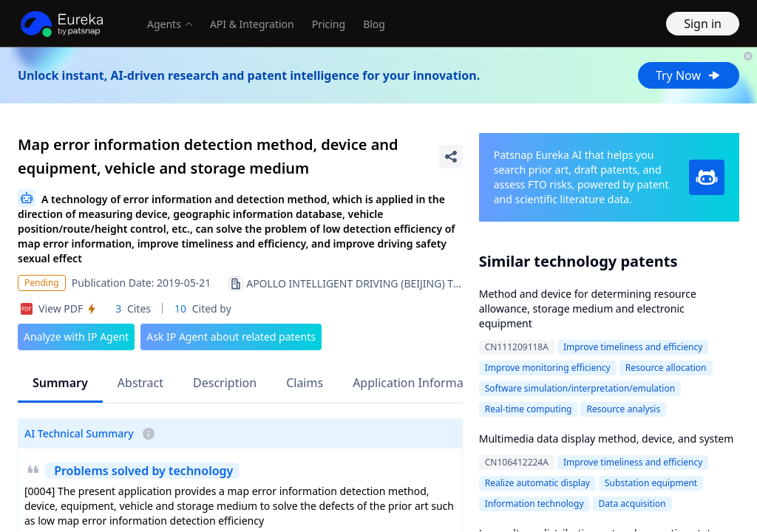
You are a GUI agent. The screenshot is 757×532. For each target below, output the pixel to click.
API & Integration (252, 24)
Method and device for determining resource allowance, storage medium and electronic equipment (588, 308)
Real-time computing (529, 409)
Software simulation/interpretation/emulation (580, 388)
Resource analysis (623, 409)
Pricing (329, 24)
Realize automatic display (537, 483)
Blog (374, 24)
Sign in (703, 24)
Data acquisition (632, 504)
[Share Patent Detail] (451, 157)
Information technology (534, 504)
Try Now (689, 75)
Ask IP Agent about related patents (231, 337)
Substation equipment (651, 483)
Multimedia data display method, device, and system (607, 439)
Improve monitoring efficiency (548, 368)
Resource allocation (666, 368)
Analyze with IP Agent (76, 337)
